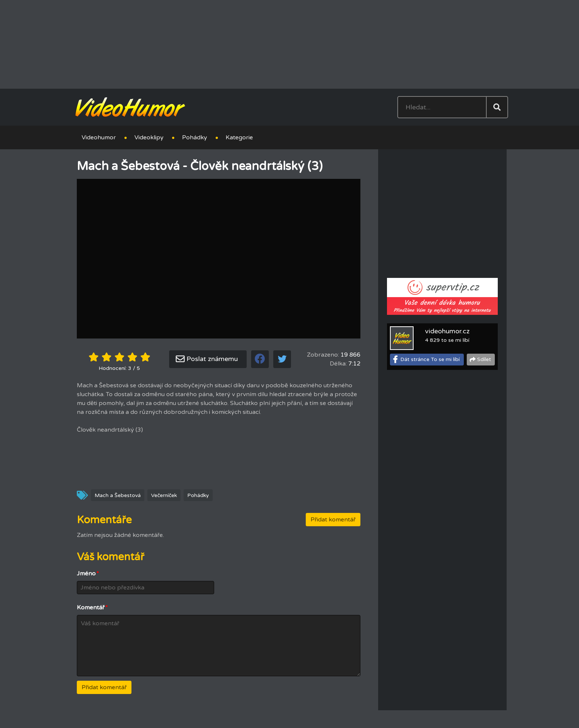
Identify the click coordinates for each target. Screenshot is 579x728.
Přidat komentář (333, 520)
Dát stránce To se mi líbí (430, 359)
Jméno (88, 574)
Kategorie (239, 137)
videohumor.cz (447, 331)
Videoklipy (149, 137)
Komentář (92, 608)
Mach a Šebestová (118, 495)
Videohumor (99, 137)
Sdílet (484, 359)
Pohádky (195, 137)
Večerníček (164, 495)
